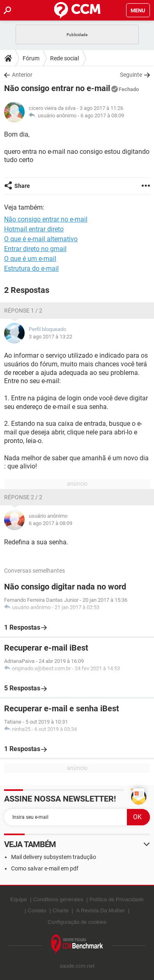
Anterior (22, 75)
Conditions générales (58, 899)
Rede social (64, 58)
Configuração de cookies (77, 922)
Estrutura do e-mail (31, 268)
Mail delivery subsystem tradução (54, 857)
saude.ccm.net (77, 966)
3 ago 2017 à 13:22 (51, 337)
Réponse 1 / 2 (23, 311)
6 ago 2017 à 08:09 (102, 115)
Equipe (18, 899)
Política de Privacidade (117, 899)
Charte (61, 910)
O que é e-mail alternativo (41, 239)
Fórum (31, 58)
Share (22, 186)
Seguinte (131, 75)
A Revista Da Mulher (101, 910)
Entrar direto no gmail (35, 249)
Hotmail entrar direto (34, 229)
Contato (37, 910)
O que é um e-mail (30, 259)
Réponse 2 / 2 (23, 497)
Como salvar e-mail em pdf (45, 868)
